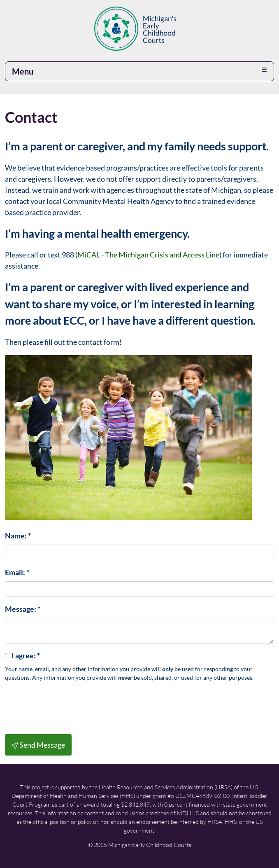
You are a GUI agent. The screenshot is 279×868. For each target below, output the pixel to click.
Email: (17, 572)
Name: (18, 536)
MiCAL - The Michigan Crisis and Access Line (148, 255)
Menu (23, 71)
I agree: (26, 655)
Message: (23, 609)
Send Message (38, 745)
